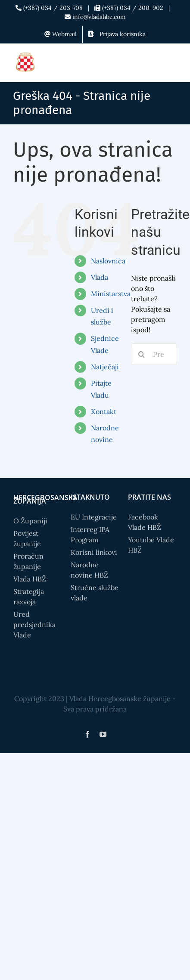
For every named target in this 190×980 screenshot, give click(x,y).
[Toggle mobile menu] (173, 63)
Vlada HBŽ (30, 579)
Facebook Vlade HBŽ (145, 522)
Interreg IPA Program (90, 535)
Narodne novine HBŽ (89, 570)
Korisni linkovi (94, 552)
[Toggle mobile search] (155, 63)
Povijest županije (27, 538)
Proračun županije (28, 561)
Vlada (100, 277)
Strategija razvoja (29, 597)
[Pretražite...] (154, 354)
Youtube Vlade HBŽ (151, 545)
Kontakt (104, 411)
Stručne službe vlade (95, 593)
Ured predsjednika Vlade (34, 624)
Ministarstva (111, 294)
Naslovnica (108, 261)
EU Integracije (94, 517)
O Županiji (30, 521)
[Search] (142, 354)
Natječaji (105, 367)
